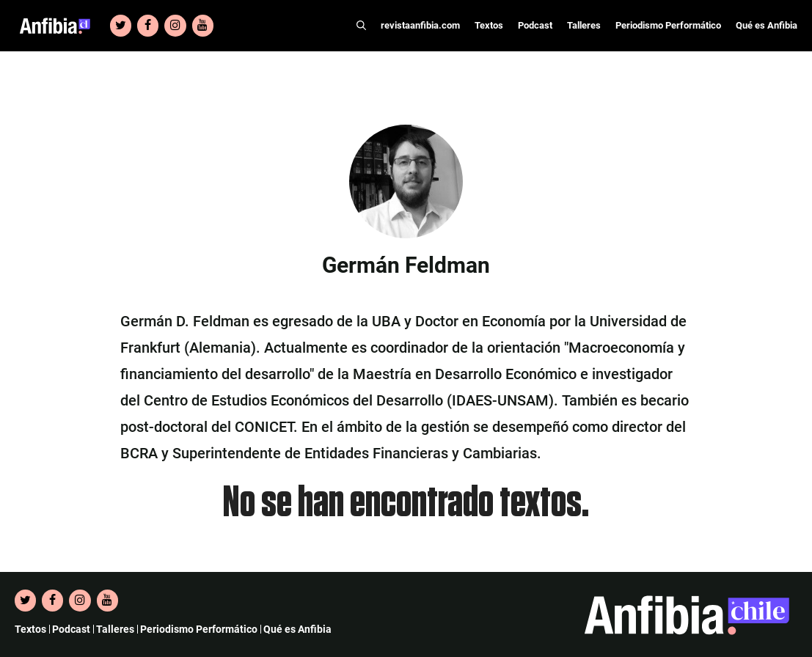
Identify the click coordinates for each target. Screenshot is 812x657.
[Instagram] (175, 26)
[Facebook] (148, 26)
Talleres (584, 25)
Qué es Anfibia (767, 25)
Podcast (535, 25)
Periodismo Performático (668, 25)
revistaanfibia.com (420, 25)
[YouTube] (203, 26)
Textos (489, 25)
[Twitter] (121, 26)
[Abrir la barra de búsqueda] (361, 26)
